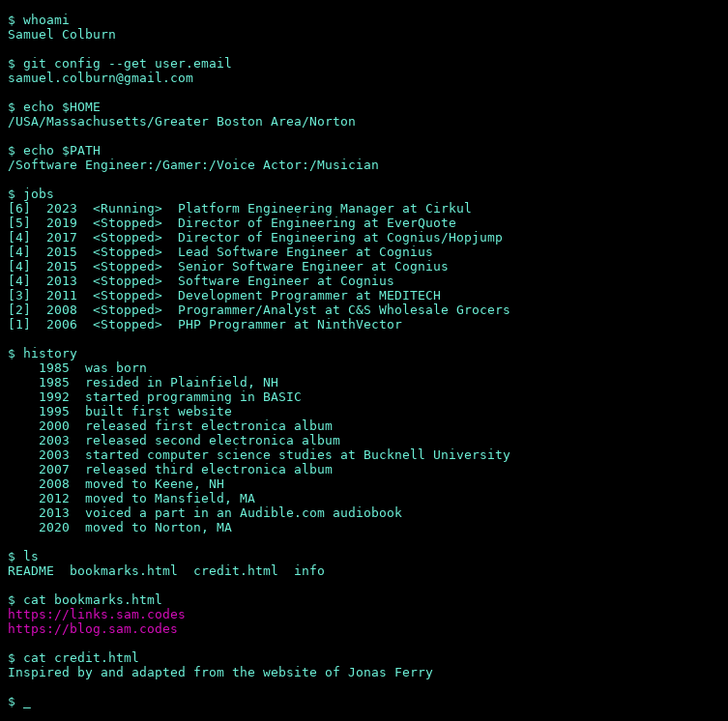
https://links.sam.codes (97, 614)
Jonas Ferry (391, 672)
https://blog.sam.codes (93, 629)
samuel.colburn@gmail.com (101, 78)
